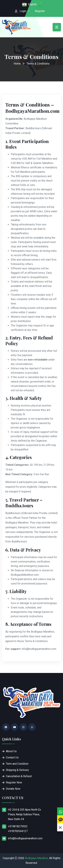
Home (17, 64)
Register (40, 11)
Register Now (14, 782)
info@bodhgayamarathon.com (25, 838)
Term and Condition (17, 764)
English (32, 4)
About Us (11, 751)
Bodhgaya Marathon (36, 858)
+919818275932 (18, 826)
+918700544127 (18, 831)
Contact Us (12, 757)
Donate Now (13, 789)
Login (23, 11)
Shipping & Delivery (17, 770)
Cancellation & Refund (19, 776)
